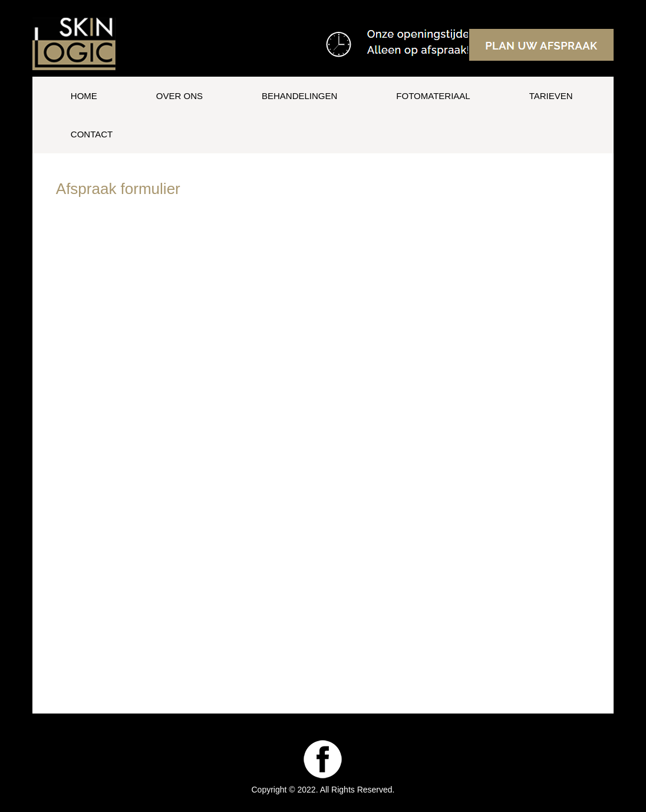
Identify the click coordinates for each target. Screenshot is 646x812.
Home (84, 96)
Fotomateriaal (433, 96)
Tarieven (551, 96)
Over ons (179, 96)
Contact (92, 134)
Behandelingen (299, 96)
